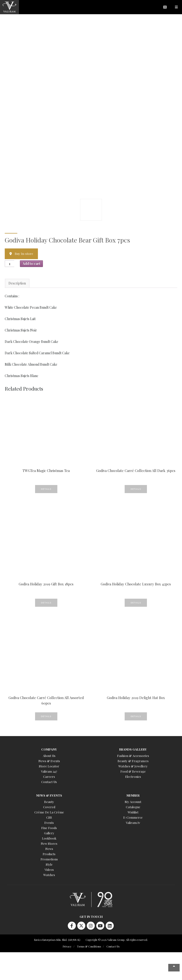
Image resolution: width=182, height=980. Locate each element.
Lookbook (49, 838)
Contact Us (49, 782)
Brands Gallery (133, 749)
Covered (49, 807)
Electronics (133, 777)
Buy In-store (24, 254)
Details (46, 489)
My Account (133, 802)
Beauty (49, 802)
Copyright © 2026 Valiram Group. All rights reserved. (117, 940)
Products (49, 854)
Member (133, 795)
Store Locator (49, 766)
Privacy (67, 946)
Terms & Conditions (89, 946)
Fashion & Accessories (133, 756)
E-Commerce (133, 817)
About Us (49, 756)
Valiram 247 (49, 771)
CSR (49, 817)
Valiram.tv (133, 823)
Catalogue (133, 807)
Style (49, 864)
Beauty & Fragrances (133, 761)
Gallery (49, 833)
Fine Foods (49, 828)
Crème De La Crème (49, 812)
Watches (49, 875)
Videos (49, 870)
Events (49, 823)
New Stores (49, 843)
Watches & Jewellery (133, 766)
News (49, 849)
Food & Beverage (133, 771)
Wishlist (133, 812)
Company (49, 749)
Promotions (49, 859)
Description (17, 283)
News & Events (49, 761)
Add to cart (31, 264)
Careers (49, 777)
